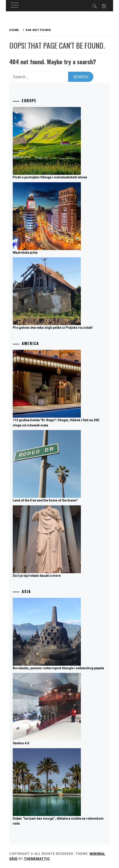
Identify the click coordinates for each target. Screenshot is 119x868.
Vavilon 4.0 (21, 743)
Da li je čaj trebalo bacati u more (37, 576)
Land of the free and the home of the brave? (45, 500)
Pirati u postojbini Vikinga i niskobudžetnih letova (50, 177)
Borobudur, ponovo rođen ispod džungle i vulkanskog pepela (58, 668)
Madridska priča (25, 253)
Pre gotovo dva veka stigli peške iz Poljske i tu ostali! (53, 328)
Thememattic (37, 859)
